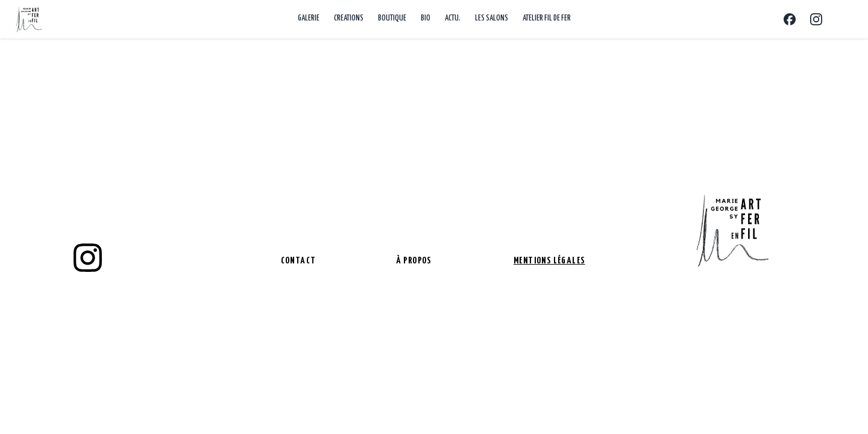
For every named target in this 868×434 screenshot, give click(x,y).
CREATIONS (349, 18)
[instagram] (88, 258)
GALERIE (309, 18)
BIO (426, 18)
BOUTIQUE (392, 18)
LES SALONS (492, 18)
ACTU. (453, 18)
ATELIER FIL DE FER (547, 18)
